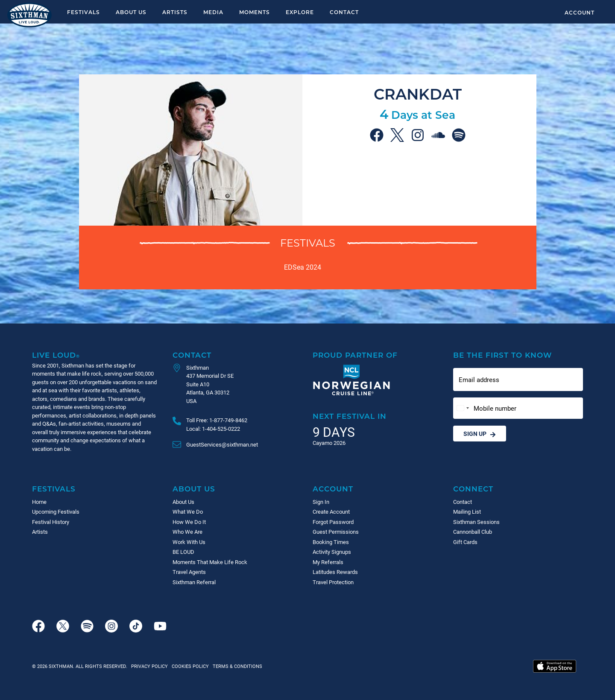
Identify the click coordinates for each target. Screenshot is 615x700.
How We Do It (189, 522)
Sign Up (480, 434)
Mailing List (467, 512)
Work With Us (189, 542)
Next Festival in (350, 416)
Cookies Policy (189, 666)
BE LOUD (183, 552)
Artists (175, 12)
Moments (255, 12)
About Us (131, 12)
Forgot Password (333, 522)
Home (39, 502)
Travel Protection (333, 582)
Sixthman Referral (194, 582)
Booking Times (331, 542)
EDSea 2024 (303, 267)
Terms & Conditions (236, 666)
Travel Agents (189, 572)
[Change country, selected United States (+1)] (463, 408)
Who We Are (187, 532)
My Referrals (328, 562)
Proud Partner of (355, 355)
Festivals (83, 12)
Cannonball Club (473, 532)
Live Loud (56, 355)
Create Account (331, 512)
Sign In (321, 502)
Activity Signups (332, 552)
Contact (344, 12)
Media (213, 12)
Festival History (51, 522)
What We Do (188, 512)
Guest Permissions (336, 532)
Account (580, 12)
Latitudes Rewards (335, 572)
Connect (473, 489)
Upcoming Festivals (56, 512)
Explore (300, 12)
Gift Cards (465, 542)
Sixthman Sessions (476, 522)
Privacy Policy (149, 666)
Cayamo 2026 (329, 443)
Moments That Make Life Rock (210, 562)
